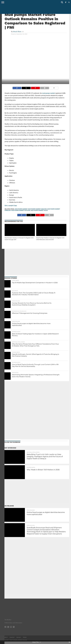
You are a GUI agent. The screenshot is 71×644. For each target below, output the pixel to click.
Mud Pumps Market (21, 209)
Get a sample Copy (11, 205)
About (6, 640)
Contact (12, 640)
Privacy (19, 640)
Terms (25, 640)
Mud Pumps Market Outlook (21, 210)
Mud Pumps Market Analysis (37, 209)
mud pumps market (49, 93)
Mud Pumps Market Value (39, 210)
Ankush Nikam (17, 32)
